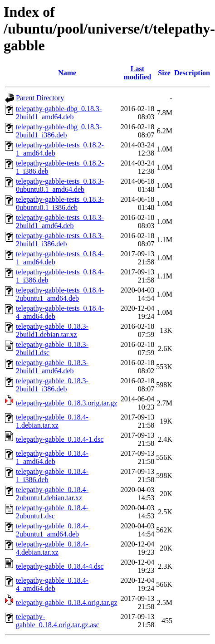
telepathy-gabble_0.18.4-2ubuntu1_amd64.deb (52, 530)
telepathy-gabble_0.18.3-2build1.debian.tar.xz (52, 330)
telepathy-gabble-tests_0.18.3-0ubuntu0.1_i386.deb (60, 203)
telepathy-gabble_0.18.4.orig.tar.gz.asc (58, 621)
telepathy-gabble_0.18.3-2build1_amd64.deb (52, 367)
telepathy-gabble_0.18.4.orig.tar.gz (66, 603)
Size (164, 73)
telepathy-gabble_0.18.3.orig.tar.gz (66, 403)
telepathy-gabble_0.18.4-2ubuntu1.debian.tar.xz (52, 494)
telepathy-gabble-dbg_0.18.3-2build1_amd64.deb (59, 113)
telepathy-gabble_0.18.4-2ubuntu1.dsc (52, 512)
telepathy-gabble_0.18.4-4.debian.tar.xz (52, 548)
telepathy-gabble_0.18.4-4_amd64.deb (52, 584)
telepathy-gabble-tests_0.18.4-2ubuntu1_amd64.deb (60, 294)
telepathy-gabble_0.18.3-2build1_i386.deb (52, 385)
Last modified (137, 73)
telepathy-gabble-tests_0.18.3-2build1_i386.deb (60, 240)
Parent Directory (40, 98)
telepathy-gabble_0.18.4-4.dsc (60, 566)
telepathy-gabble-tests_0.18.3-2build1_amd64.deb (60, 222)
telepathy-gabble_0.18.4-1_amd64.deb (52, 457)
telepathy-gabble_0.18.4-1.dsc (60, 439)
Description (192, 73)
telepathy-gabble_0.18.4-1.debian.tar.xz (52, 421)
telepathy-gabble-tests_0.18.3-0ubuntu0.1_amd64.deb (60, 185)
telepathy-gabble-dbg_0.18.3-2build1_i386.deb (59, 131)
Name (67, 73)
